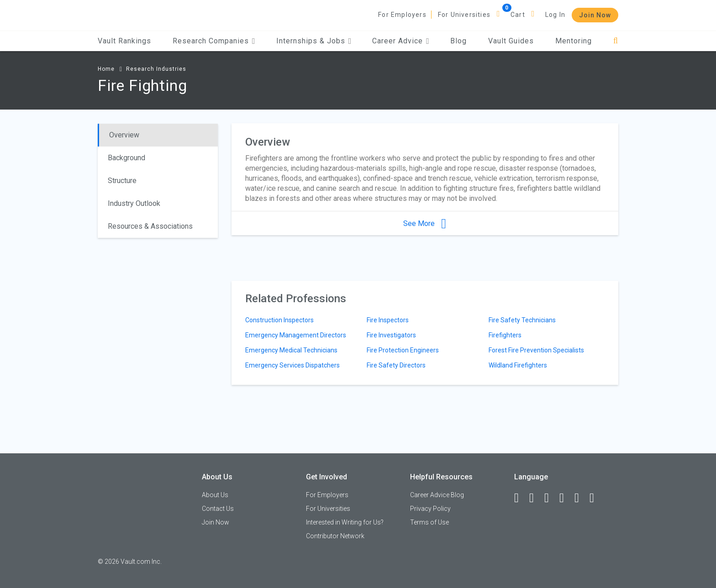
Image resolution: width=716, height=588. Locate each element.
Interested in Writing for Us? (345, 522)
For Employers (402, 15)
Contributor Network (335, 536)
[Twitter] (551, 498)
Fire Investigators (391, 335)
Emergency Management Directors (296, 335)
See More (425, 223)
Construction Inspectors (279, 320)
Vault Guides (511, 41)
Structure (122, 181)
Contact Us (218, 509)
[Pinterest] (581, 498)
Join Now (595, 15)
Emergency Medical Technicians (291, 350)
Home (106, 69)
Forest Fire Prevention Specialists (536, 350)
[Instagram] (566, 498)
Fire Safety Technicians (522, 320)
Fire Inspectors (388, 320)
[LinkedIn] (536, 498)
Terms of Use (429, 522)
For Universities (464, 15)
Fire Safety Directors (396, 365)
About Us (215, 495)
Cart (518, 15)
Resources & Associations (150, 226)
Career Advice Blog (437, 495)
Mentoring (574, 41)
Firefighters (505, 335)
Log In (555, 15)
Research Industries (156, 69)
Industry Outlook (134, 203)
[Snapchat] (596, 498)
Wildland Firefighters (518, 365)
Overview (124, 135)
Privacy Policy (430, 509)
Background (126, 158)
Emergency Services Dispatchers (292, 365)
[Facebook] (521, 498)
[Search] (616, 41)
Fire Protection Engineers (403, 350)
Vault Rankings (124, 41)
